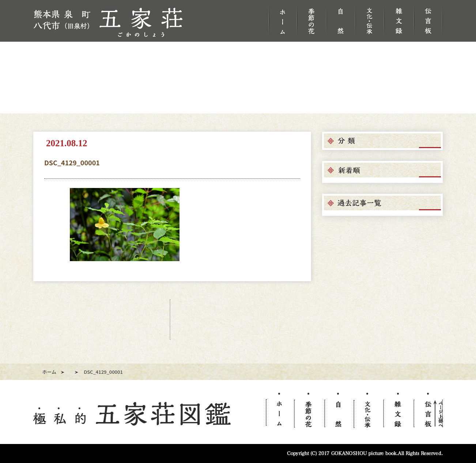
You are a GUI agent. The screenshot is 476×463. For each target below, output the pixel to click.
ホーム (50, 372)
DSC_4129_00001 (72, 162)
